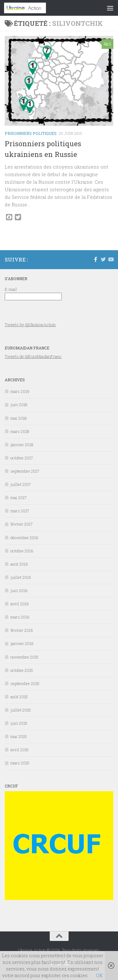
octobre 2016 (22, 551)
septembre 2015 (25, 683)
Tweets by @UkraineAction (30, 325)
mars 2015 (20, 763)
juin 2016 (19, 591)
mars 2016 (20, 617)
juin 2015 (19, 723)
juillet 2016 (21, 577)
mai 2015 (19, 736)
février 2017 (22, 524)
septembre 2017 (25, 471)
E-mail (11, 289)
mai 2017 (19, 498)
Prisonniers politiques (31, 133)
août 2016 (19, 564)
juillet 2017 (21, 484)
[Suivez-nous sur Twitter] (103, 259)
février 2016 (22, 630)
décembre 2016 (24, 538)
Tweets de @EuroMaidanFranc (33, 356)
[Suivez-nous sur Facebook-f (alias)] (96, 259)
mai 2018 (19, 418)
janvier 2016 (22, 643)
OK (99, 975)
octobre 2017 (22, 458)
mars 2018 (20, 431)
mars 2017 (20, 511)
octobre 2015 (22, 670)
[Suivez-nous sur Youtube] (111, 259)
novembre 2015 (24, 657)
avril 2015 (20, 750)
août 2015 (19, 697)
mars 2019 (20, 391)
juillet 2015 (21, 710)
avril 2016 (20, 604)
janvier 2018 (22, 445)
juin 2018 (19, 405)
